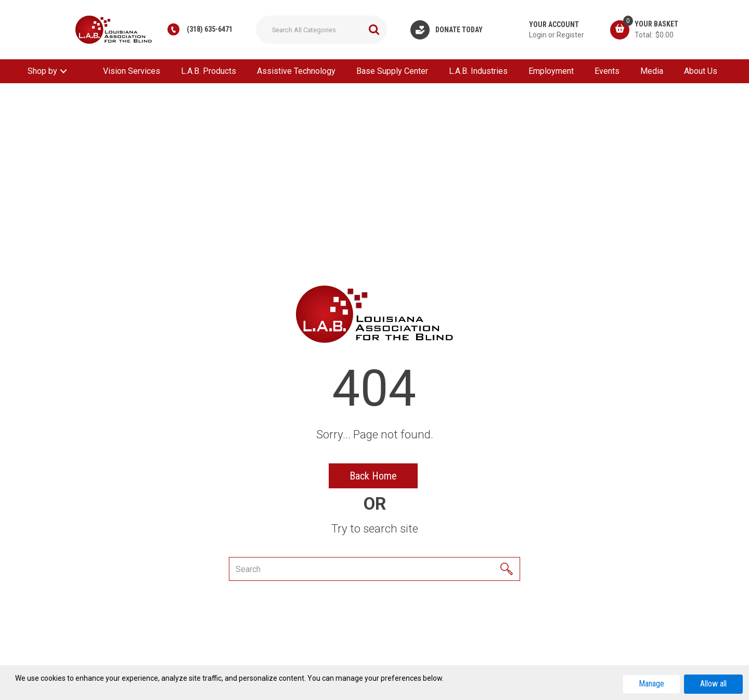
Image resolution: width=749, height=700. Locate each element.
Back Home (373, 476)
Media (652, 71)
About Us (701, 71)
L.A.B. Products (209, 71)
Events (607, 71)
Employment (551, 71)
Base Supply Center (392, 71)
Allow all (713, 684)
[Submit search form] (374, 30)
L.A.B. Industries (478, 71)
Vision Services (132, 71)
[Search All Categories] (321, 30)
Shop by (42, 71)
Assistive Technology (296, 71)
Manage (651, 684)
